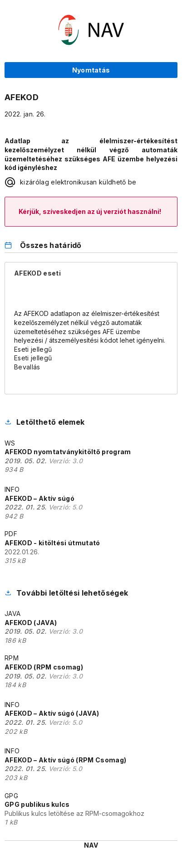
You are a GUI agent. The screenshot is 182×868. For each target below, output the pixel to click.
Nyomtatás (91, 70)
